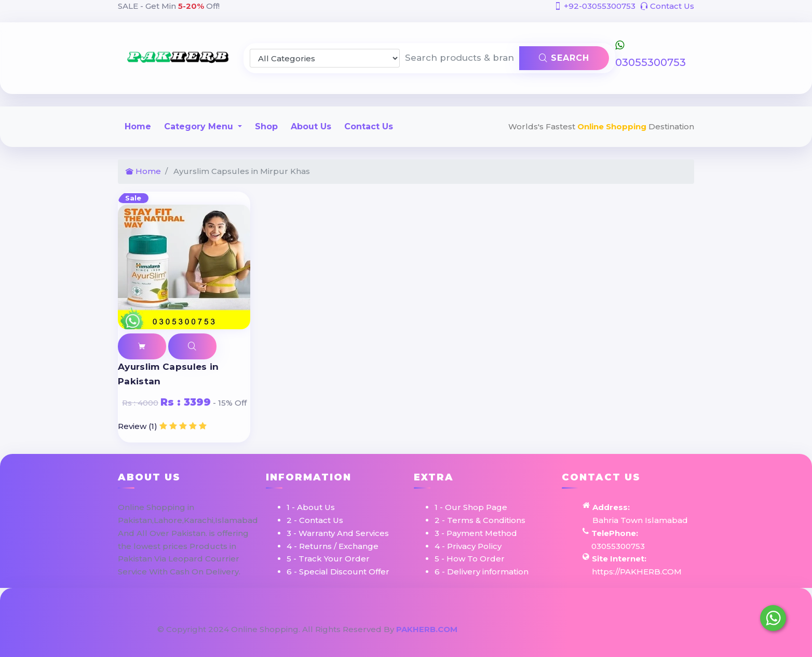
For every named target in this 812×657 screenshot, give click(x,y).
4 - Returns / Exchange (333, 546)
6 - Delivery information (482, 572)
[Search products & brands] (460, 58)
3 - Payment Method (476, 533)
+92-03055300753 (595, 6)
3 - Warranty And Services (338, 533)
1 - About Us (311, 507)
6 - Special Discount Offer (338, 572)
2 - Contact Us (315, 520)
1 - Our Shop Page (471, 507)
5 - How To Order (470, 559)
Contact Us (667, 6)
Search (564, 58)
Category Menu (200, 126)
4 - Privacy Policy (468, 546)
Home (138, 126)
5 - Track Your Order (328, 559)
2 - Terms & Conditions (480, 520)
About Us (311, 126)
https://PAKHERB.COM (637, 572)
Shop (266, 126)
